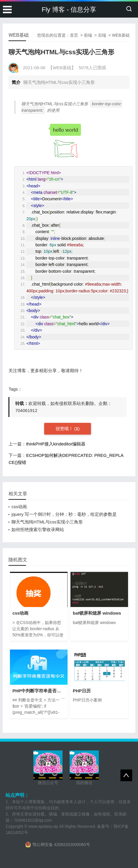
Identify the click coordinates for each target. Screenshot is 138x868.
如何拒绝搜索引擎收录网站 (38, 529)
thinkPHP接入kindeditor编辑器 (56, 444)
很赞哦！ (65, 429)
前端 (88, 35)
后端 (102, 35)
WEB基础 (121, 35)
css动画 (19, 507)
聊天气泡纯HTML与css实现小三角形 (47, 522)
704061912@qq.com (33, 820)
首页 (74, 35)
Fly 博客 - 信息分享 (69, 10)
